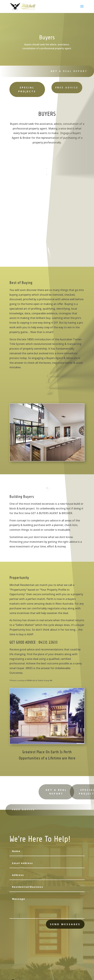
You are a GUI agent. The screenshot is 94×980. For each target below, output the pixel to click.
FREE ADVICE (56, 87)
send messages (65, 924)
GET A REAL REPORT (67, 71)
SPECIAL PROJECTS (20, 89)
